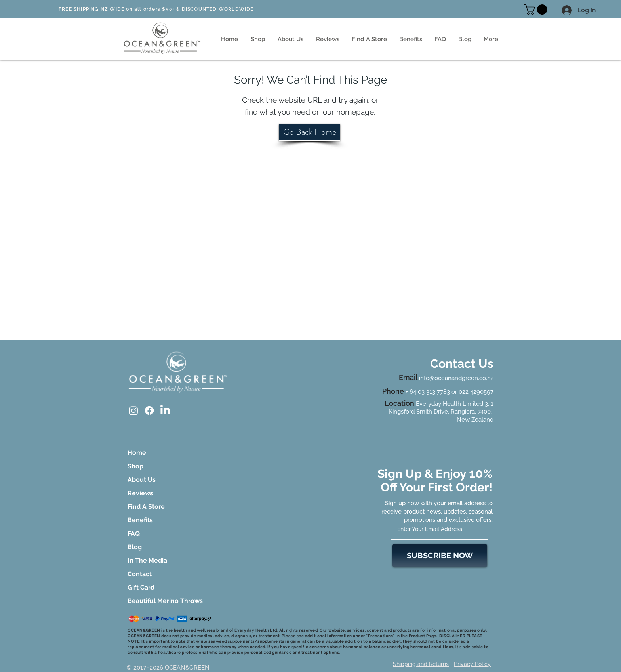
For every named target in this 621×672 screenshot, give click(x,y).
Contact (140, 574)
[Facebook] (149, 410)
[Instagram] (133, 410)
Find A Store (146, 507)
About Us (142, 480)
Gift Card (141, 587)
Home (137, 453)
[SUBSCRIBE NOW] (440, 556)
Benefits (140, 520)
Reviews (140, 493)
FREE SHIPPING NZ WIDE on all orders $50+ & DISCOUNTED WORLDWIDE (156, 9)
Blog (135, 547)
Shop (135, 466)
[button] (537, 10)
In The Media (147, 560)
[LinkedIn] (165, 410)
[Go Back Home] (310, 132)
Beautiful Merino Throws (150, 601)
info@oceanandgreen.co (452, 378)
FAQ (134, 534)
